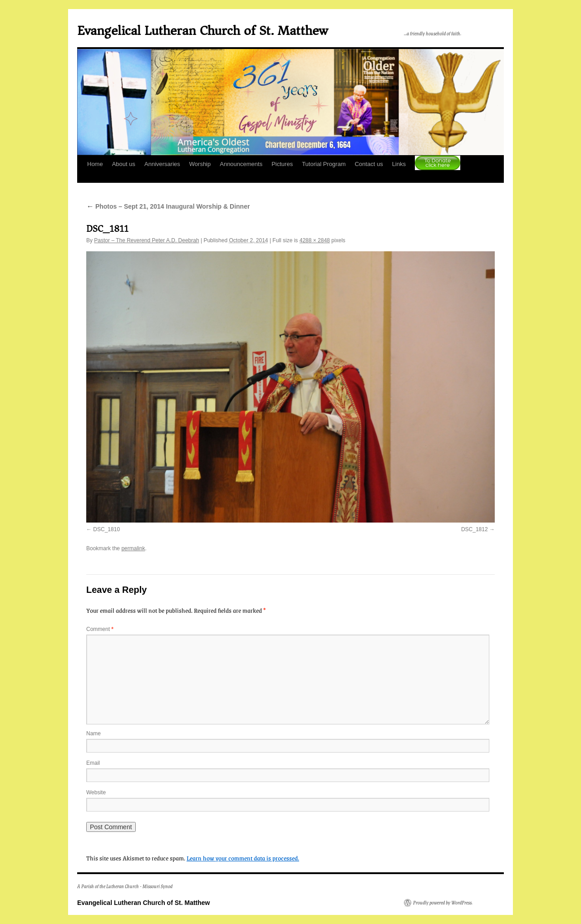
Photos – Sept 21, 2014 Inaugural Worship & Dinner (168, 206)
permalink (133, 548)
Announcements (241, 164)
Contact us (369, 164)
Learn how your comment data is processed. (243, 858)
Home (95, 164)
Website (96, 792)
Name (94, 733)
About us (124, 164)
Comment (100, 629)
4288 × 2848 (315, 240)
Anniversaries (162, 164)
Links (399, 164)
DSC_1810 (106, 529)
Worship (200, 164)
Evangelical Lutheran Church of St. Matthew (202, 31)
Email (93, 763)
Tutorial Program (324, 164)
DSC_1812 (475, 529)
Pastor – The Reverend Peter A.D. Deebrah (146, 240)
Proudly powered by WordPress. (443, 903)
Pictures (282, 164)
